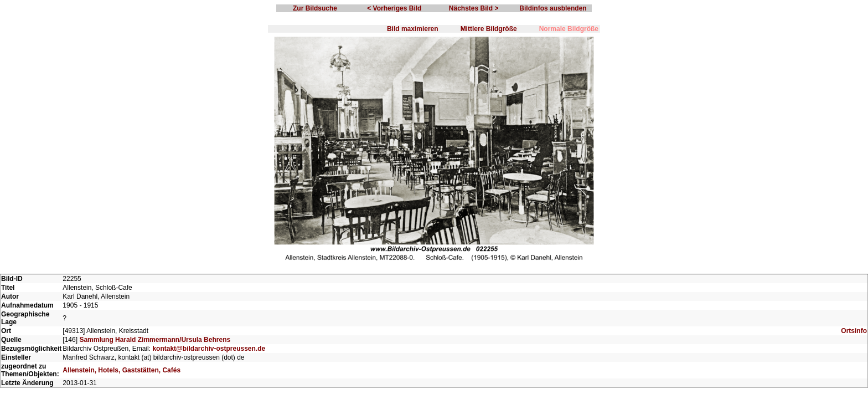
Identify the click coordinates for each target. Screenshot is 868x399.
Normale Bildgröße (569, 29)
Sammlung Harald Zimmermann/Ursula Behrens (155, 340)
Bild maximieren (413, 29)
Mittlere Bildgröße (489, 29)
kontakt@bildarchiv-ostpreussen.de (209, 349)
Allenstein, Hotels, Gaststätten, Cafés (122, 370)
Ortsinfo (854, 331)
